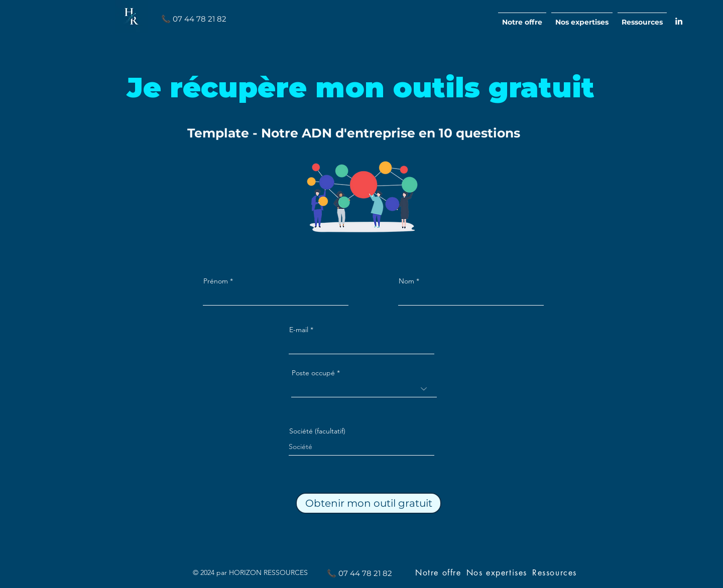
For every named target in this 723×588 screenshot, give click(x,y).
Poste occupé (313, 373)
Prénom (216, 281)
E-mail (299, 330)
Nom (406, 281)
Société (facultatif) (317, 431)
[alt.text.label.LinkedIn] (679, 21)
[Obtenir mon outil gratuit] (369, 503)
